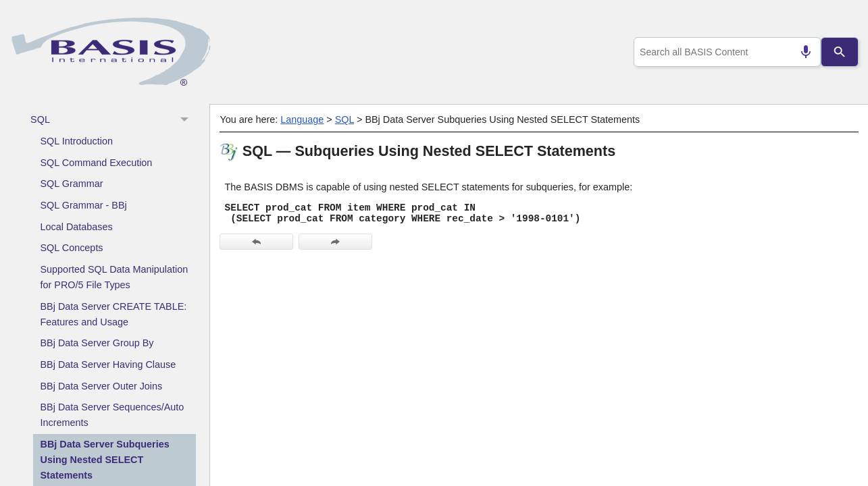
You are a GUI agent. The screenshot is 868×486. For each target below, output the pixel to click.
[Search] (840, 52)
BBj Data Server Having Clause (108, 364)
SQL (113, 120)
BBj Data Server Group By (97, 343)
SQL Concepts (72, 248)
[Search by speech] (800, 52)
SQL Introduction (77, 141)
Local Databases (77, 227)
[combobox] (725, 52)
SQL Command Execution (97, 163)
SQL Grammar (72, 184)
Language (302, 119)
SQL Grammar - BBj (84, 205)
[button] (186, 120)
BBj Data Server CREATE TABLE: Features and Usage (114, 314)
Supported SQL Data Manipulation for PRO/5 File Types (114, 277)
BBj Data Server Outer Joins (102, 386)
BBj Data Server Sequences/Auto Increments (112, 415)
